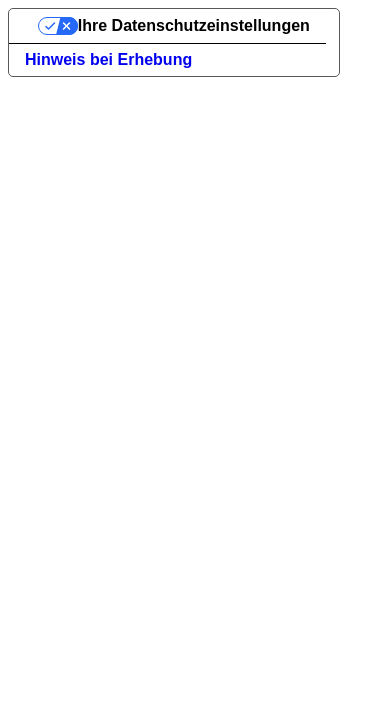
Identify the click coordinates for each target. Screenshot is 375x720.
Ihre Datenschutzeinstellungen (194, 25)
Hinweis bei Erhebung (108, 59)
